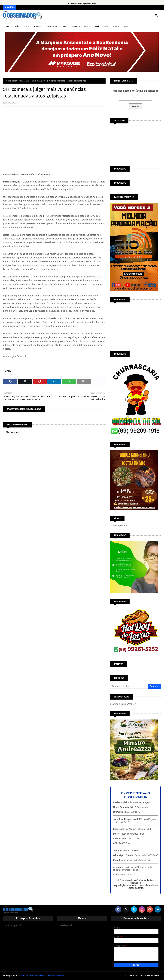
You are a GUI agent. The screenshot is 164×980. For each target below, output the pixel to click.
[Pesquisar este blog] (129, 686)
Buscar (135, 106)
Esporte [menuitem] (87, 26)
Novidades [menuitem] (76, 26)
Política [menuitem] (17, 26)
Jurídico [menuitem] (116, 26)
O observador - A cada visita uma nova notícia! (42, 976)
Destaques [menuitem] (37, 26)
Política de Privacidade (151, 976)
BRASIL (21, 81)
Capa (125, 976)
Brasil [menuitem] (97, 26)
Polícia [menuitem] (26, 26)
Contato (134, 976)
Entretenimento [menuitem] (52, 26)
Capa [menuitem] (7, 26)
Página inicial (11, 81)
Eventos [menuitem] (126, 26)
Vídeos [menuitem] (106, 26)
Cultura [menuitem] (65, 26)
